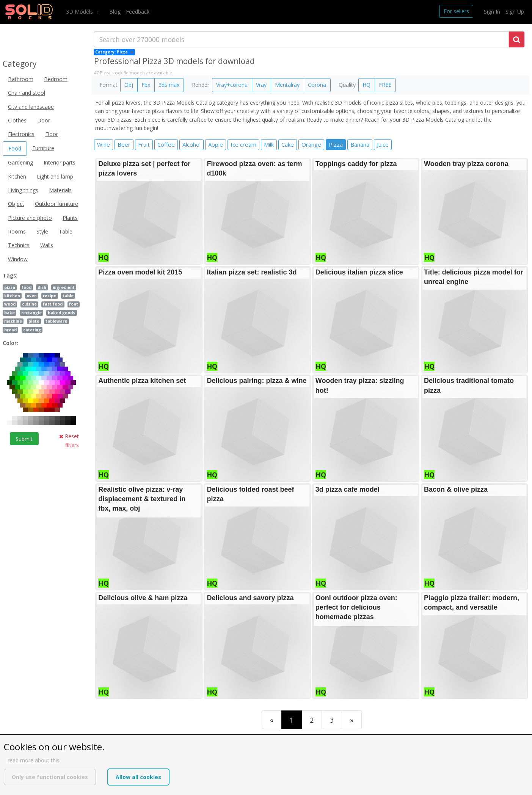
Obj (129, 85)
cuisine (29, 304)
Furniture (43, 148)
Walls (47, 245)
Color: (10, 343)
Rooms (17, 231)
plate (34, 321)
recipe (49, 296)
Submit (24, 439)
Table (66, 231)
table (68, 296)
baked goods (61, 313)
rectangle (31, 313)
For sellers (456, 11)
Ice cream (243, 144)
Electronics (21, 134)
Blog (115, 12)
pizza (10, 287)
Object (16, 204)
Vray (261, 85)
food (27, 287)
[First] (272, 720)
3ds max (169, 85)
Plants (70, 218)
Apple (216, 144)
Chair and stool (27, 93)
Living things (23, 190)
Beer (124, 144)
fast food (53, 304)
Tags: (10, 275)
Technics (19, 245)
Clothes (17, 120)
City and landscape (31, 107)
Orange (311, 144)
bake (9, 313)
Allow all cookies (138, 777)
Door (44, 120)
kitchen (12, 296)
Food (15, 148)
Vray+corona (232, 85)
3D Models (80, 12)
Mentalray (287, 85)
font (74, 304)
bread (10, 330)
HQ (366, 85)
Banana (360, 144)
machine (13, 321)
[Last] (352, 720)
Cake (288, 144)
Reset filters (69, 440)
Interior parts (60, 162)
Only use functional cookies (50, 777)
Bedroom (56, 79)
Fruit (144, 144)
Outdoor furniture (56, 204)
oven (32, 296)
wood (10, 304)
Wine (104, 144)
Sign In (492, 12)
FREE (385, 85)
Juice (383, 144)
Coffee (166, 144)
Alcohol (191, 144)
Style (42, 231)
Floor (52, 134)
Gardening (20, 162)
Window (18, 259)
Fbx (146, 85)
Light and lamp (55, 176)
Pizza (336, 144)
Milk (269, 144)
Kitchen (17, 176)
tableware (56, 321)
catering (32, 330)
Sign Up (515, 12)
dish (42, 287)
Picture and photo (30, 218)
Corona (317, 85)
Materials (60, 190)
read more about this (34, 760)
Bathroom (21, 79)
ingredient (64, 287)
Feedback (138, 12)
